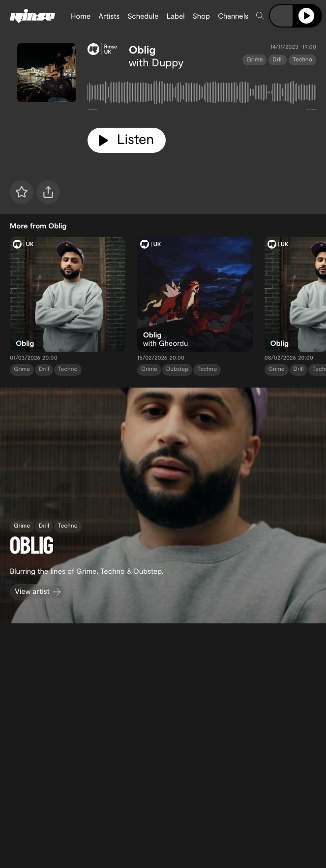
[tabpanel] (202, 94)
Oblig (142, 50)
